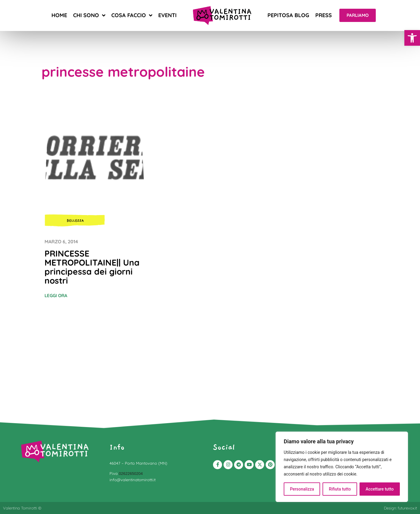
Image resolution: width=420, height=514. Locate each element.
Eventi (167, 15)
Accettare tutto (380, 489)
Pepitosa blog (288, 15)
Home (59, 15)
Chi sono (89, 15)
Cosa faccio (132, 15)
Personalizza (302, 489)
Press (324, 15)
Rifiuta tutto (340, 489)
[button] (412, 38)
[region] (342, 467)
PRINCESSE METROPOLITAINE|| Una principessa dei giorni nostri (92, 267)
